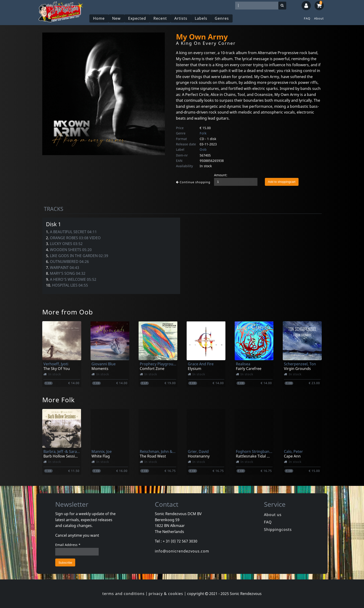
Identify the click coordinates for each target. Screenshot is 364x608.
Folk (203, 133)
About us (273, 515)
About (319, 18)
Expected (137, 18)
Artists (181, 18)
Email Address (68, 545)
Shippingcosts (278, 530)
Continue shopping (193, 182)
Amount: (221, 175)
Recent (160, 18)
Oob (203, 149)
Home (99, 18)
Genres (222, 18)
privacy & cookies (166, 594)
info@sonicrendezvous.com (182, 551)
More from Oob (68, 312)
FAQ (307, 18)
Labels (201, 18)
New (116, 18)
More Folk (58, 400)
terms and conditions (123, 594)
